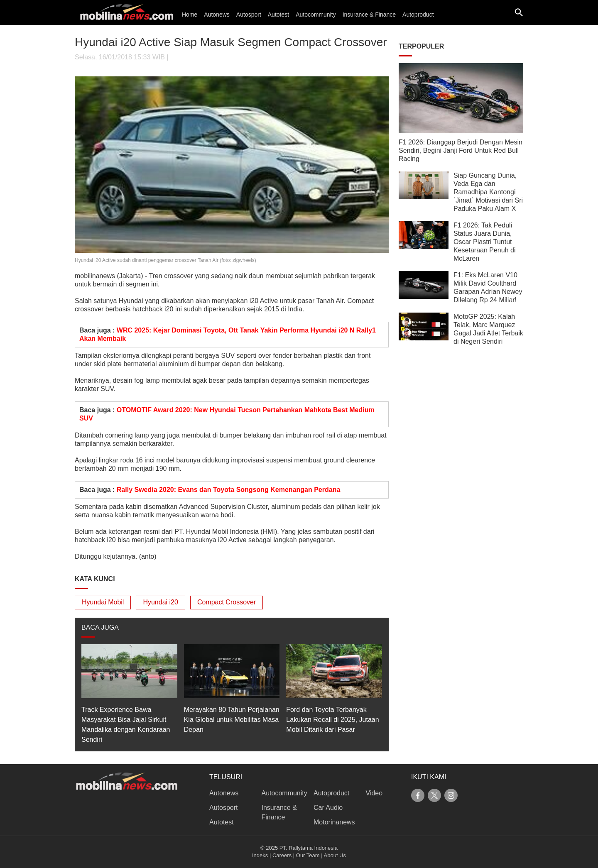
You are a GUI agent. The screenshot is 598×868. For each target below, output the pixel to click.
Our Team (308, 855)
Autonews (217, 15)
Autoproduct (418, 15)
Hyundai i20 (161, 602)
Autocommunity (316, 15)
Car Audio (328, 808)
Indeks (260, 855)
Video (374, 793)
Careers (282, 855)
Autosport (249, 15)
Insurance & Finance (369, 15)
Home (190, 15)
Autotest (278, 15)
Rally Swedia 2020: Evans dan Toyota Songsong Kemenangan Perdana (229, 490)
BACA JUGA (100, 627)
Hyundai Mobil (103, 602)
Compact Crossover (227, 602)
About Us (335, 855)
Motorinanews (334, 822)
